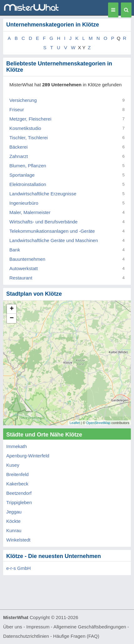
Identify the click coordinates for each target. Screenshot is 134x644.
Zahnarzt (19, 156)
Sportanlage (22, 175)
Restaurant (21, 278)
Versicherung (23, 100)
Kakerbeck (17, 484)
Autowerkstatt (24, 268)
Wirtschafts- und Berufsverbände (43, 222)
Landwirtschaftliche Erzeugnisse (43, 194)
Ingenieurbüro (24, 203)
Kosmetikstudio (25, 128)
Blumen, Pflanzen (28, 166)
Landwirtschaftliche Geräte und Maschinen (54, 240)
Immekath (17, 446)
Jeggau (14, 512)
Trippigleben (19, 502)
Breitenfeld (17, 474)
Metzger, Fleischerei (30, 119)
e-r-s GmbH (18, 568)
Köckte (13, 521)
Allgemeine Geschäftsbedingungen (90, 627)
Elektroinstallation (28, 184)
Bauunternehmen (27, 259)
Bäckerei (18, 147)
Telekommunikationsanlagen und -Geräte (52, 231)
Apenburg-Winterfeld (28, 456)
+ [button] (12, 309)
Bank (15, 250)
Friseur (17, 110)
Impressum (38, 627)
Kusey (13, 465)
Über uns (13, 627)
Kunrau (14, 530)
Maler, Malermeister (30, 212)
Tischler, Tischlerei (29, 138)
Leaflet (75, 423)
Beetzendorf (19, 493)
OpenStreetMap (98, 423)
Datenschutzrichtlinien (26, 636)
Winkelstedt (18, 540)
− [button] (12, 318)
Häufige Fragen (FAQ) (76, 636)
